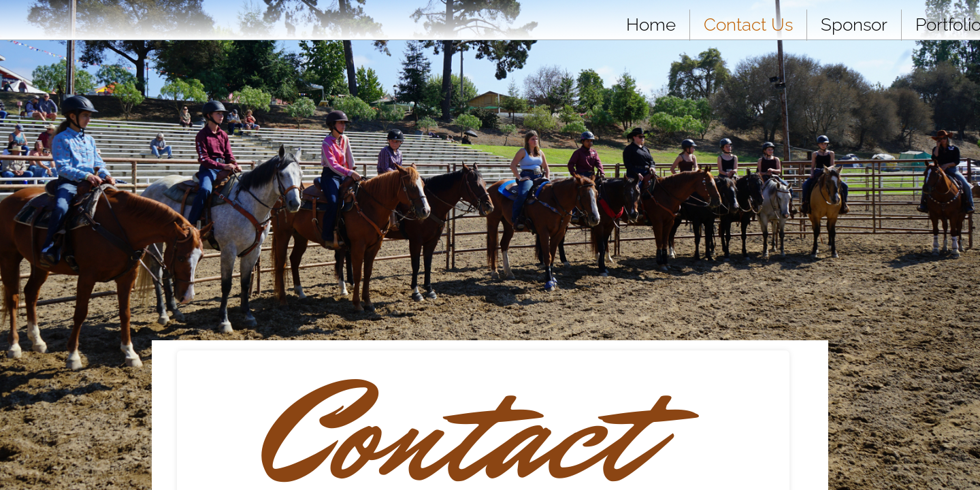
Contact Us (748, 24)
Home (651, 24)
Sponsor (854, 24)
